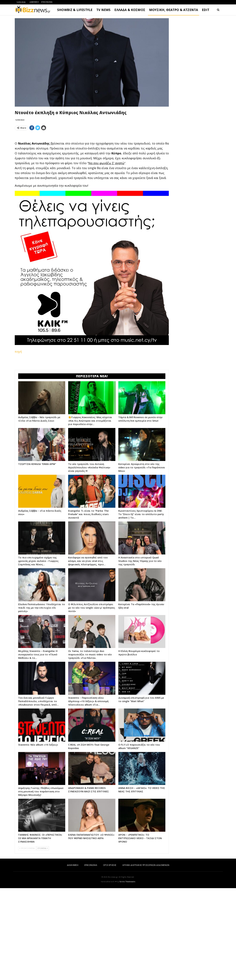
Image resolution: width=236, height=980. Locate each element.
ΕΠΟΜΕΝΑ (43, 940)
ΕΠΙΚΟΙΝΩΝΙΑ (47, 2)
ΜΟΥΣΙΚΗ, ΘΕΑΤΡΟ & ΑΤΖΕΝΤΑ (174, 10)
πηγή (18, 397)
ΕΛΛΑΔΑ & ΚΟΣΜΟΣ (130, 10)
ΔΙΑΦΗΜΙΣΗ (34, 2)
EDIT (206, 10)
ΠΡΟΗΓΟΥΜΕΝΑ (27, 940)
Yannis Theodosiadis (127, 973)
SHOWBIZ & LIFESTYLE (75, 10)
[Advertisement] (92, 156)
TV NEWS (103, 10)
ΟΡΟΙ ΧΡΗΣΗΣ (110, 957)
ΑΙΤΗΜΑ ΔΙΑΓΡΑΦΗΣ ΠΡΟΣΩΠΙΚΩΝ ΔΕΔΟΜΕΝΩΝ (146, 957)
